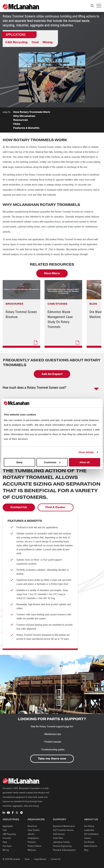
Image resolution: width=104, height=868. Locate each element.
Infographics (33, 838)
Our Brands (89, 842)
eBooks (31, 834)
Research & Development (64, 850)
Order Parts (58, 838)
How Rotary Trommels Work (32, 112)
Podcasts (32, 842)
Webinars (32, 850)
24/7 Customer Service (63, 830)
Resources (21, 120)
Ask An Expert (52, 374)
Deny (19, 462)
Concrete (7, 838)
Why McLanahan (24, 116)
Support (60, 819)
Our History (89, 826)
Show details (86, 452)
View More (52, 273)
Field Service (59, 834)
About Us (91, 819)
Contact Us (19, 507)
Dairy (5, 842)
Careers (88, 838)
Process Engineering (62, 846)
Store (27, 859)
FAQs (17, 124)
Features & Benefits (26, 128)
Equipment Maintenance (64, 826)
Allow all (85, 462)
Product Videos (34, 846)
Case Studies (34, 830)
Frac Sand (7, 846)
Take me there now (52, 759)
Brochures (32, 826)
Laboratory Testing (61, 842)
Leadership (89, 830)
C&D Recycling (16, 42)
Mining (48, 42)
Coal (35, 42)
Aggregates (8, 826)
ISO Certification (91, 834)
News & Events (91, 846)
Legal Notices (40, 859)
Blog (86, 850)
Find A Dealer (55, 507)
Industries (11, 819)
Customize (52, 462)
